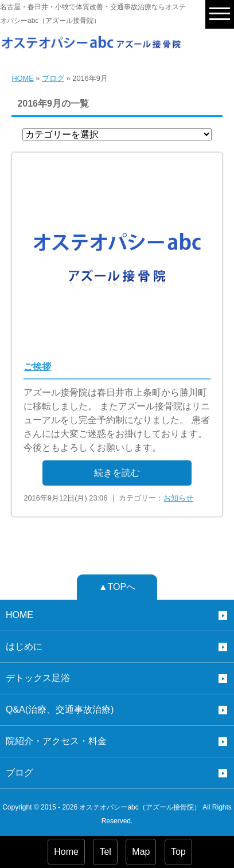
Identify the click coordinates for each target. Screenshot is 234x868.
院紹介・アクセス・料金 (56, 741)
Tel (105, 852)
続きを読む (117, 473)
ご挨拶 (37, 367)
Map (141, 852)
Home (66, 852)
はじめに (24, 646)
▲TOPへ (117, 587)
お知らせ (178, 498)
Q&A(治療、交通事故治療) (60, 709)
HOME (22, 78)
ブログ (53, 78)
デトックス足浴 (38, 678)
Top (178, 852)
